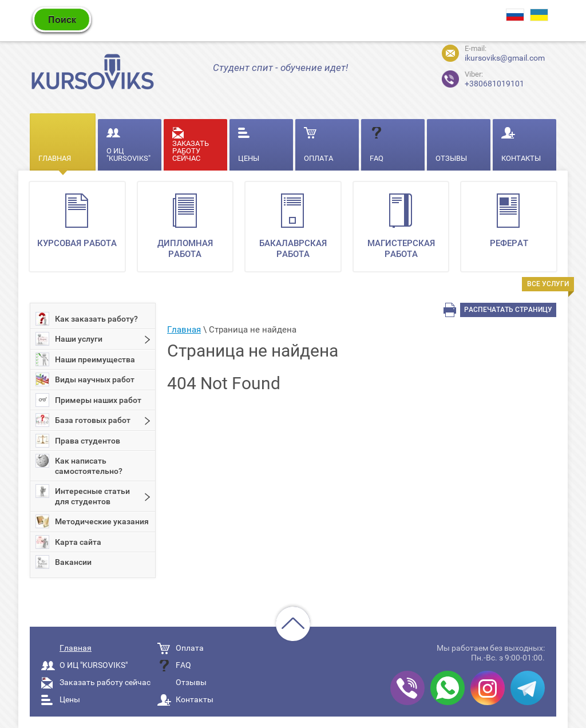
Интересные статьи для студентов (83, 495)
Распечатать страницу (508, 310)
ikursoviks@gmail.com (505, 58)
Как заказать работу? (87, 319)
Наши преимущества (85, 359)
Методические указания (92, 521)
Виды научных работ (85, 379)
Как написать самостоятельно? (79, 465)
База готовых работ (83, 420)
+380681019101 (473, 78)
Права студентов (78, 441)
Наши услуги (69, 339)
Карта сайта (68, 542)
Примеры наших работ (88, 400)
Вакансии (64, 562)
